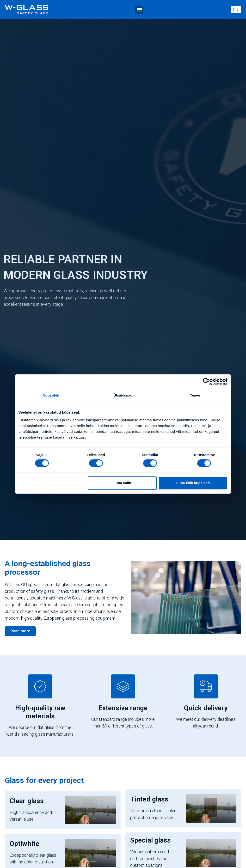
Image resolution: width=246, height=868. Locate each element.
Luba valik (122, 483)
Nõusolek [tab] (51, 395)
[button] (139, 10)
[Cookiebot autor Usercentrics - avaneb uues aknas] (206, 381)
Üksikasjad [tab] (123, 395)
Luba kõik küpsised (193, 483)
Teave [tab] (195, 395)
